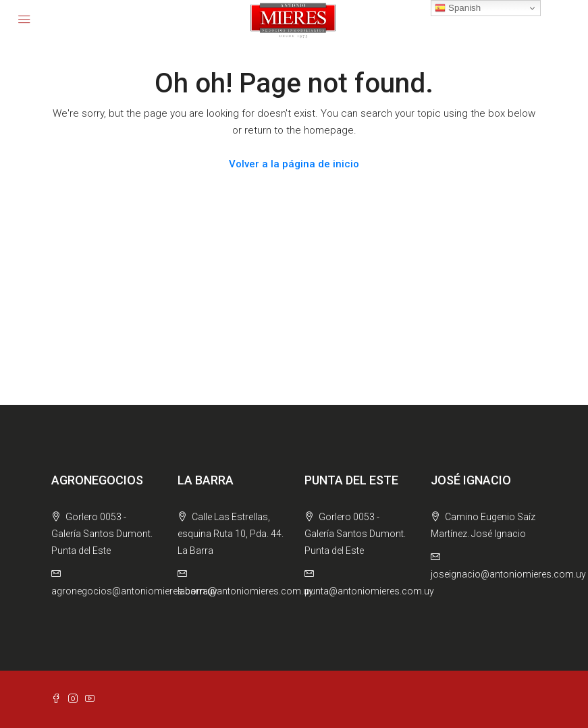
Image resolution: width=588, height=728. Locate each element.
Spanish (458, 8)
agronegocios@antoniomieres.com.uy (134, 591)
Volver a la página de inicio (294, 164)
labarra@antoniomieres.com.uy (245, 591)
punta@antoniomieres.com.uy (369, 591)
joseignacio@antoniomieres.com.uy (508, 574)
